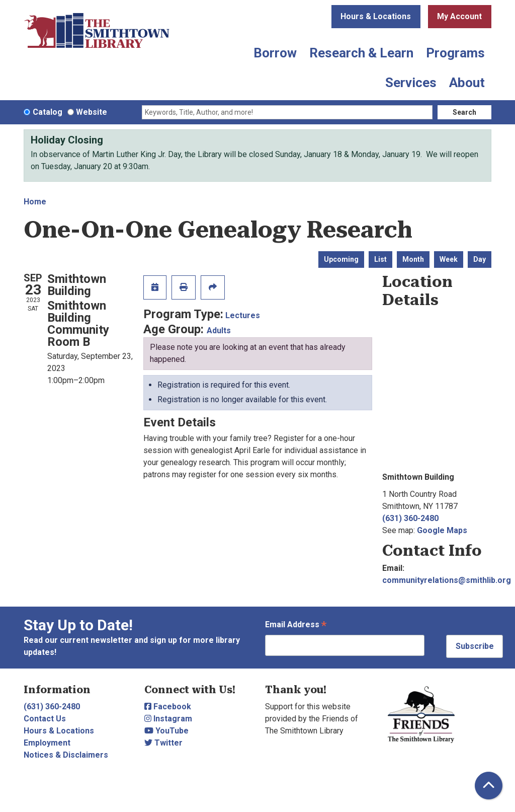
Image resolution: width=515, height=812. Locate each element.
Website (92, 112)
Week (449, 259)
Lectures (243, 315)
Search (464, 112)
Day (480, 259)
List (380, 259)
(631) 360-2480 (410, 518)
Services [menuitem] (411, 83)
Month (413, 259)
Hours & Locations (376, 16)
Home (35, 202)
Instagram (168, 719)
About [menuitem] (467, 83)
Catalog (48, 112)
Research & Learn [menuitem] (361, 53)
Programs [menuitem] (455, 53)
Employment (47, 743)
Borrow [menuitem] (275, 53)
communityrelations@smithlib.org (447, 580)
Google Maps (442, 530)
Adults (219, 330)
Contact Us (45, 719)
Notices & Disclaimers (66, 755)
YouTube (166, 731)
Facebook (168, 707)
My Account (459, 16)
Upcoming (341, 259)
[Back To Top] (489, 786)
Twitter (163, 743)
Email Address (296, 625)
